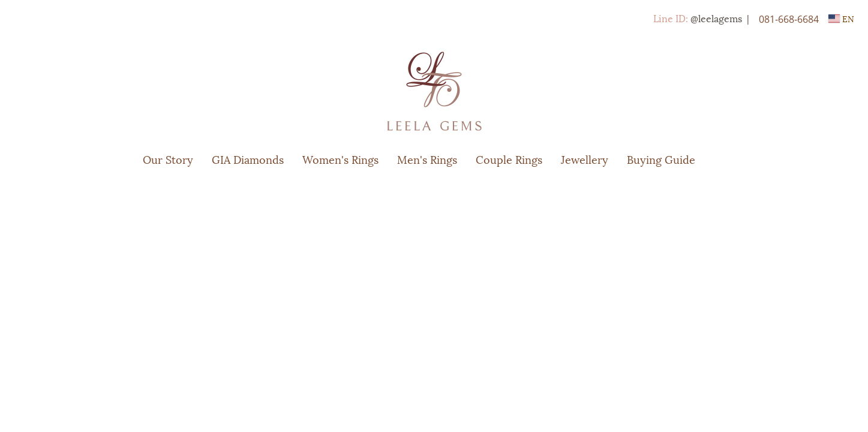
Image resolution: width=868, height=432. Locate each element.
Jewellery (585, 159)
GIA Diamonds (248, 159)
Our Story (168, 159)
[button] (722, 159)
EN (841, 18)
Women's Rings (340, 159)
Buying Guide (661, 159)
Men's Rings (427, 159)
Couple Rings (509, 159)
